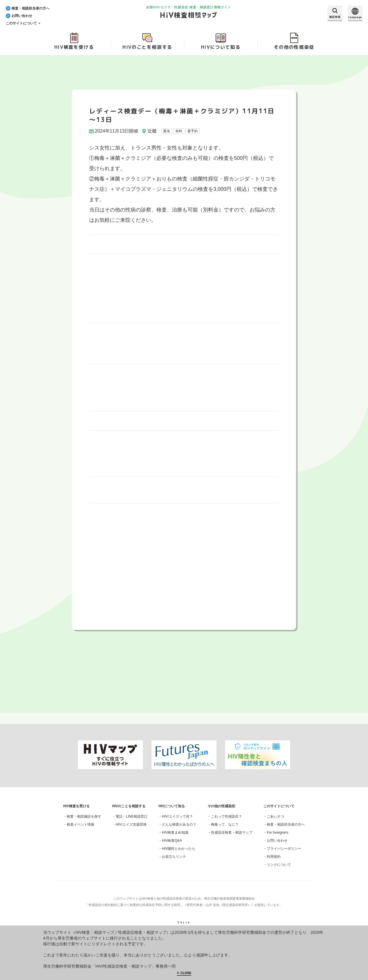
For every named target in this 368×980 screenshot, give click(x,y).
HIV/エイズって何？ (177, 823)
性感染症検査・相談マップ (232, 839)
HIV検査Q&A (172, 847)
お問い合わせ (277, 847)
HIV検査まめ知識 (175, 839)
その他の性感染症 (294, 49)
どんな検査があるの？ (179, 831)
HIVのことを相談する (147, 49)
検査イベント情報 (80, 831)
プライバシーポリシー (284, 855)
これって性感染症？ (227, 823)
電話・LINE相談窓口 (132, 823)
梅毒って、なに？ (225, 831)
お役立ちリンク (174, 863)
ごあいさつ (275, 823)
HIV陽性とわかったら (179, 855)
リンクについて (279, 871)
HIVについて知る (221, 49)
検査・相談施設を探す (84, 823)
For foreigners (278, 839)
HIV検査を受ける (74, 49)
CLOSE (186, 973)
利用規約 (274, 863)
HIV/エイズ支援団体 (131, 831)
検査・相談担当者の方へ (286, 831)
